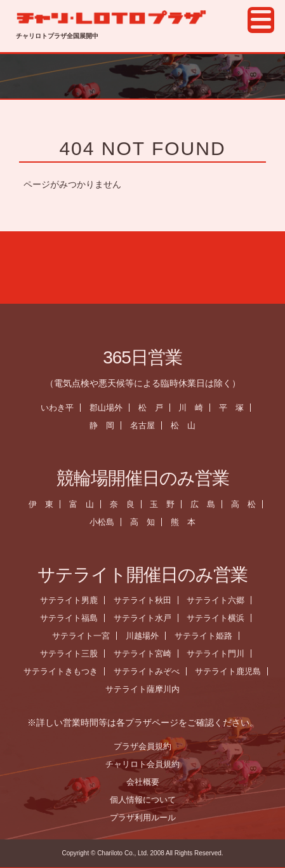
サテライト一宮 (84, 636)
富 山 (84, 504)
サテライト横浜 (219, 618)
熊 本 (186, 522)
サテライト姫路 (207, 636)
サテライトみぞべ (149, 671)
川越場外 (145, 636)
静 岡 (105, 425)
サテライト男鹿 (71, 600)
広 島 (206, 504)
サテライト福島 (71, 618)
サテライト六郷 (219, 600)
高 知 (146, 522)
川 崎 (194, 408)
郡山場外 (109, 408)
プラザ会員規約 (146, 746)
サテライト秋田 (145, 600)
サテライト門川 (219, 654)
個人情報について (145, 800)
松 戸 (153, 408)
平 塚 (235, 408)
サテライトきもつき (63, 671)
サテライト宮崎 (145, 654)
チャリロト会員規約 (146, 764)
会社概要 (145, 782)
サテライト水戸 (145, 618)
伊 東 (43, 504)
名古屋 (146, 425)
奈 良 (125, 504)
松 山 (186, 425)
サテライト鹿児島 (231, 671)
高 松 (247, 504)
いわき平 (60, 408)
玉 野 (165, 504)
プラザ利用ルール (145, 817)
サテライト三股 (71, 654)
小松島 (105, 522)
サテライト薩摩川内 (146, 689)
